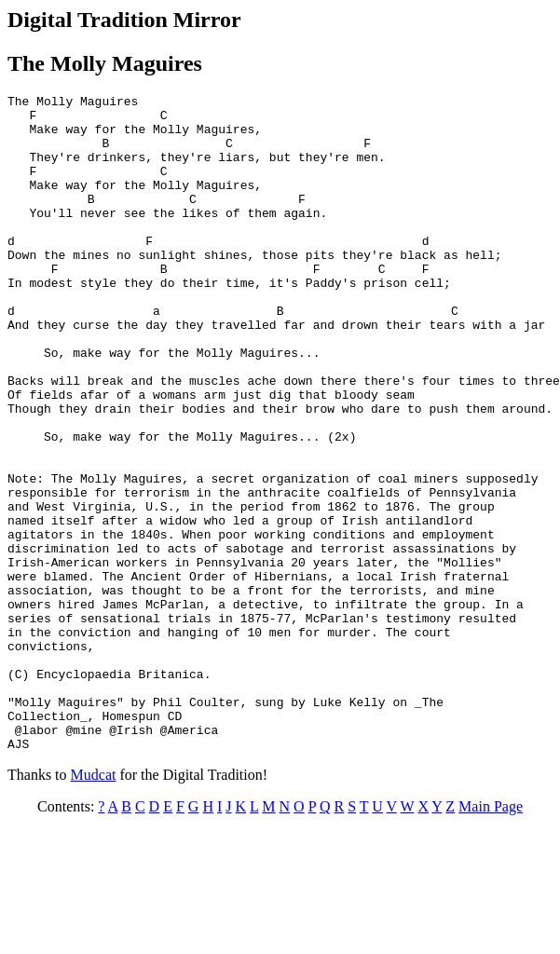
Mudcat (94, 906)
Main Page (491, 938)
